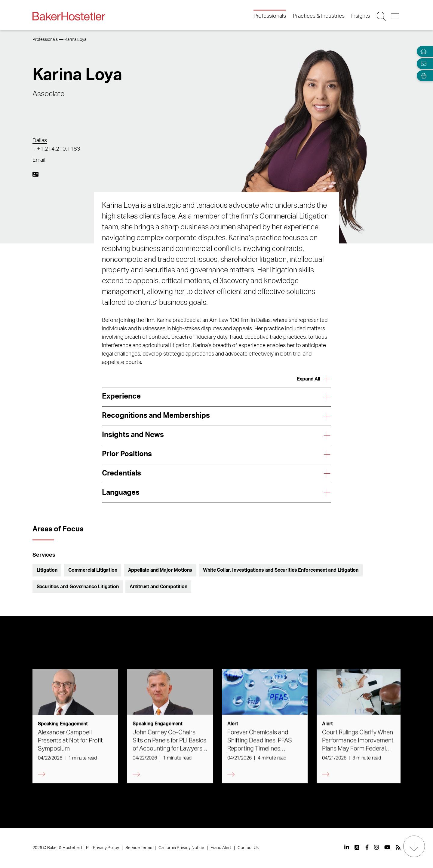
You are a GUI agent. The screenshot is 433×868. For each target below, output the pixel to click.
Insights (361, 16)
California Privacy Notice (181, 848)
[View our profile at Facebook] (367, 847)
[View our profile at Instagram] (376, 847)
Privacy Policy (106, 848)
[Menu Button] (396, 16)
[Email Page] (422, 64)
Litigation (47, 570)
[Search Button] (382, 16)
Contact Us (248, 848)
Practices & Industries (319, 16)
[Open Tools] (422, 76)
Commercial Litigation (93, 570)
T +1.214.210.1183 (56, 149)
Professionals (270, 16)
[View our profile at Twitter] (357, 847)
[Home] (422, 52)
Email (39, 160)
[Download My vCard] (35, 174)
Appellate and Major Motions (160, 570)
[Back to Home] (69, 16)
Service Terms (139, 848)
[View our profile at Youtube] (387, 847)
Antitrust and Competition (158, 587)
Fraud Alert (221, 848)
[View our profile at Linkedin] (347, 847)
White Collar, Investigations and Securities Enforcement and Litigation (281, 570)
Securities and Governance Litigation (78, 587)
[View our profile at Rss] (398, 847)
